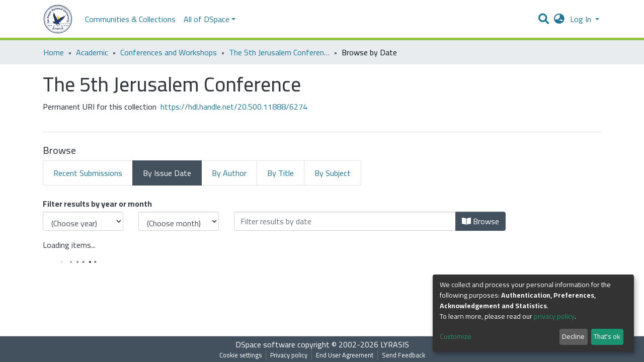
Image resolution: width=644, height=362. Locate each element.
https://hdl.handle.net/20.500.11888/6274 (234, 107)
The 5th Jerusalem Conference (279, 52)
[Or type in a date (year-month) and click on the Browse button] (345, 221)
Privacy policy (289, 355)
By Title (280, 173)
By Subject (333, 173)
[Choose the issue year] (83, 221)
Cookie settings (240, 355)
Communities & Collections (130, 19)
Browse (480, 221)
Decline (573, 336)
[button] (559, 19)
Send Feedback (404, 355)
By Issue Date (167, 173)
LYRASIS (395, 344)
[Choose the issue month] (179, 221)
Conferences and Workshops (169, 52)
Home (54, 52)
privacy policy (554, 316)
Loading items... (69, 245)
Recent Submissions (88, 173)
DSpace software (265, 344)
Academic (92, 52)
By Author (229, 173)
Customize (456, 337)
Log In (582, 19)
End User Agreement (345, 355)
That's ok (607, 336)
